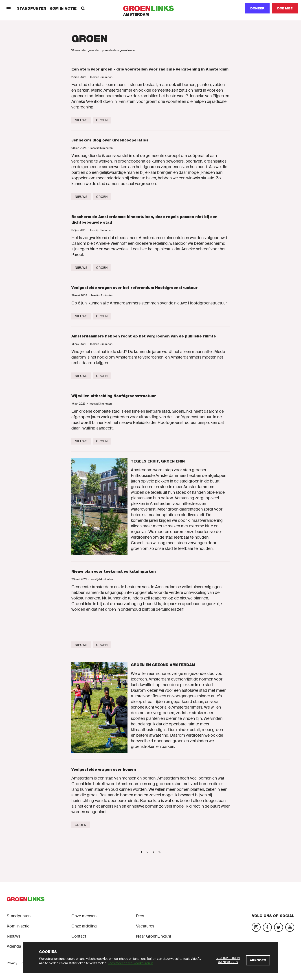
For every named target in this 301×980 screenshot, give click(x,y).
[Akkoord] (258, 960)
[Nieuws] (81, 120)
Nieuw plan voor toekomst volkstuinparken (114, 571)
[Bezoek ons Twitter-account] (279, 927)
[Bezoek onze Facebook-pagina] (267, 927)
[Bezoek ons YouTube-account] (290, 927)
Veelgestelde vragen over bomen (104, 770)
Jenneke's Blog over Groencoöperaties (110, 140)
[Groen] (102, 120)
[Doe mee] (285, 8)
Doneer (257, 8)
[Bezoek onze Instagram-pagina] (256, 927)
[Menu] (8, 8)
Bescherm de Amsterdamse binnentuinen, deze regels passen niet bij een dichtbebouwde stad (144, 220)
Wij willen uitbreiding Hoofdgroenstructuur (114, 396)
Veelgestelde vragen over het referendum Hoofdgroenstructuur (134, 288)
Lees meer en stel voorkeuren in (130, 963)
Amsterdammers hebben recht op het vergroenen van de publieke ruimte (144, 336)
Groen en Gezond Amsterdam (163, 665)
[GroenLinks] (150, 8)
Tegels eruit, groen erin (158, 461)
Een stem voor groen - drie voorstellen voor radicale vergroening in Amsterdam (150, 69)
